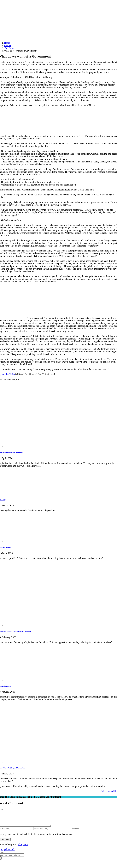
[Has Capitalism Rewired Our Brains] (55, 447)
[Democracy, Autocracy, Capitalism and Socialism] (55, 625)
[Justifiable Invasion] (23, 542)
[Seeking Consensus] (36, 680)
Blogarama (23, 848)
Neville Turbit (8, 374)
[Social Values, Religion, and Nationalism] (48, 762)
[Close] (2, 856)
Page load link (8, 853)
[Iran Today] (26, 494)
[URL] (91, 832)
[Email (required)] (52, 832)
